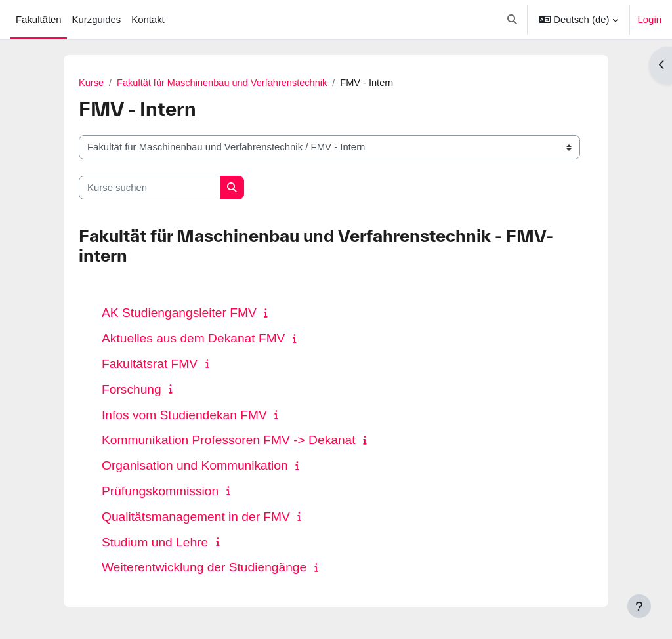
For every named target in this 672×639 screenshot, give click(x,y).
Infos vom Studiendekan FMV (184, 415)
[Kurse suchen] (150, 188)
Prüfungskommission (160, 491)
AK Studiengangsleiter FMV (179, 313)
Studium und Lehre (155, 542)
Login (650, 19)
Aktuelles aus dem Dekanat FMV (193, 339)
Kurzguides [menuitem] (97, 19)
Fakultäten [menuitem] (39, 19)
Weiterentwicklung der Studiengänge (204, 568)
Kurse (92, 83)
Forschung (132, 389)
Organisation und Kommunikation (195, 466)
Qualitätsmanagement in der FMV (196, 517)
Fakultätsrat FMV (150, 364)
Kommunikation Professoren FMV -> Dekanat (229, 441)
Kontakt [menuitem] (148, 19)
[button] (512, 20)
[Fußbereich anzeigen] (639, 606)
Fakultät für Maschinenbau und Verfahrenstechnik (225, 83)
